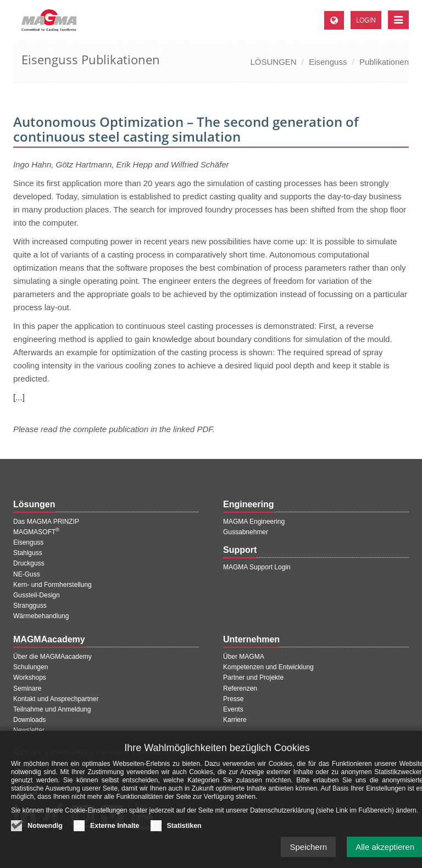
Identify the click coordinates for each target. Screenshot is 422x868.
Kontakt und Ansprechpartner (56, 699)
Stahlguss (28, 553)
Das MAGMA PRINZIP (46, 522)
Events (233, 709)
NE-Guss (27, 574)
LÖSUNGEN (273, 62)
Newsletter (29, 730)
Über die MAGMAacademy (52, 657)
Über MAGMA (244, 657)
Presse (233, 699)
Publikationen (384, 62)
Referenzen (240, 688)
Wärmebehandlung (41, 616)
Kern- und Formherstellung (52, 585)
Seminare (27, 688)
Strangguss (30, 606)
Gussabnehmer (246, 532)
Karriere (235, 720)
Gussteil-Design (37, 595)
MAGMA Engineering (254, 522)
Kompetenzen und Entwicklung (268, 667)
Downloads (29, 720)
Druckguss (29, 563)
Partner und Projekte (253, 677)
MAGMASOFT (36, 532)
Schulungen (30, 667)
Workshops (30, 677)
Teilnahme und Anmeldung (52, 709)
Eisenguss (328, 62)
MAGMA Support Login (257, 567)
